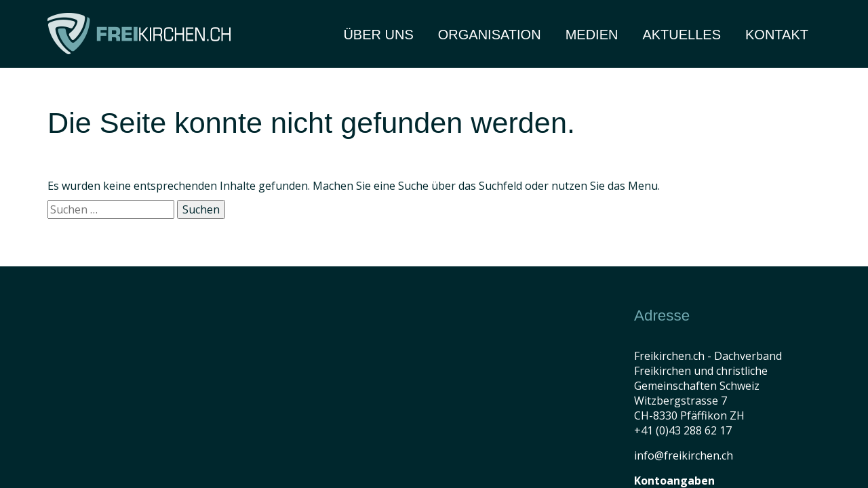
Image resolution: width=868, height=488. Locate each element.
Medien (592, 35)
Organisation (490, 35)
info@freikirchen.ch (684, 455)
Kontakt (777, 35)
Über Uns (378, 35)
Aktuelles (682, 35)
